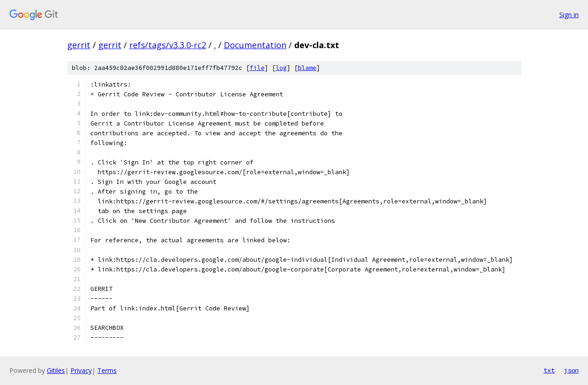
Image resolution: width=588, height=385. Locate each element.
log (281, 68)
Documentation (255, 45)
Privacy (81, 370)
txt (549, 370)
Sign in (569, 15)
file (257, 68)
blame (307, 68)
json (571, 370)
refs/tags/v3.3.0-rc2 (168, 45)
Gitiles (56, 370)
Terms (107, 370)
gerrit (79, 45)
